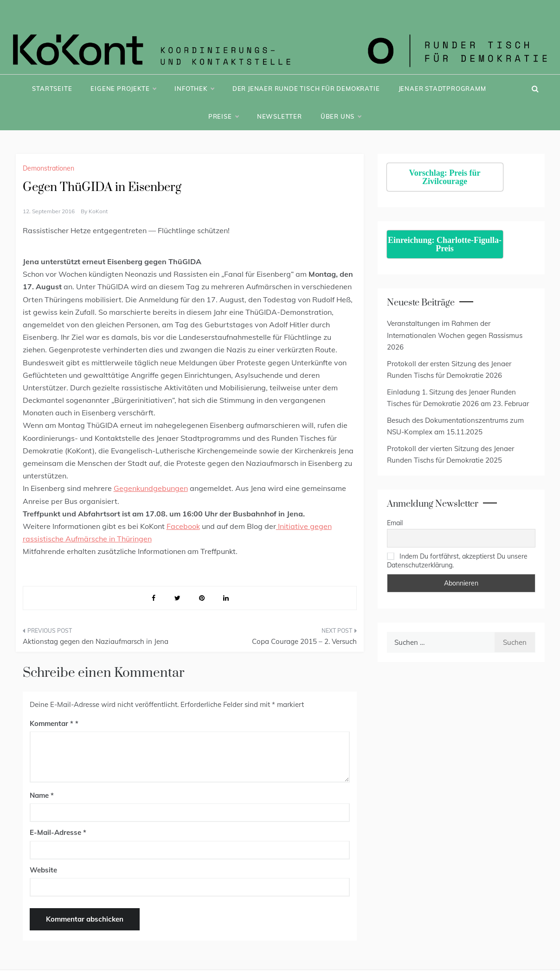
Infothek (194, 89)
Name (42, 795)
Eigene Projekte (123, 89)
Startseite (52, 89)
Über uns (341, 116)
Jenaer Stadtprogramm (442, 89)
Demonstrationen (48, 168)
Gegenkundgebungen (151, 488)
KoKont (98, 211)
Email (395, 523)
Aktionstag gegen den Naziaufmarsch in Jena (96, 641)
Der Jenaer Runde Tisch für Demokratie (306, 89)
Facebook (183, 526)
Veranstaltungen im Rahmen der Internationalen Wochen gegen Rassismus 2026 (455, 335)
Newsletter (280, 116)
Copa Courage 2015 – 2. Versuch (304, 641)
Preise (223, 116)
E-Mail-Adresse (58, 832)
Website (43, 870)
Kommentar (51, 723)
